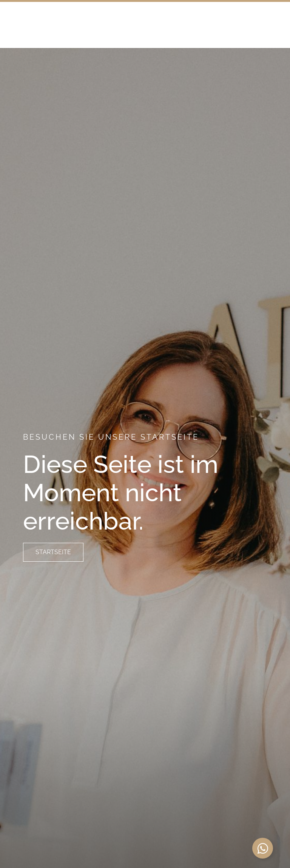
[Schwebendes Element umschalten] (263, 848)
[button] (260, 41)
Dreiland (61, 41)
